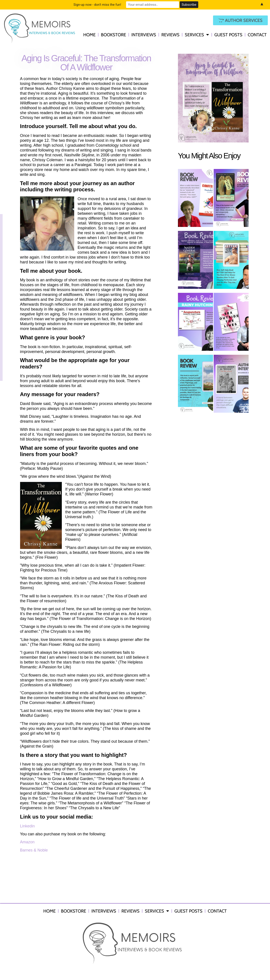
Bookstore (113, 35)
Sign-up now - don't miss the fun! (97, 5)
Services (197, 35)
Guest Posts (228, 35)
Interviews (144, 35)
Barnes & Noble (34, 850)
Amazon (27, 842)
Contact (257, 35)
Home (89, 35)
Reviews (170, 35)
